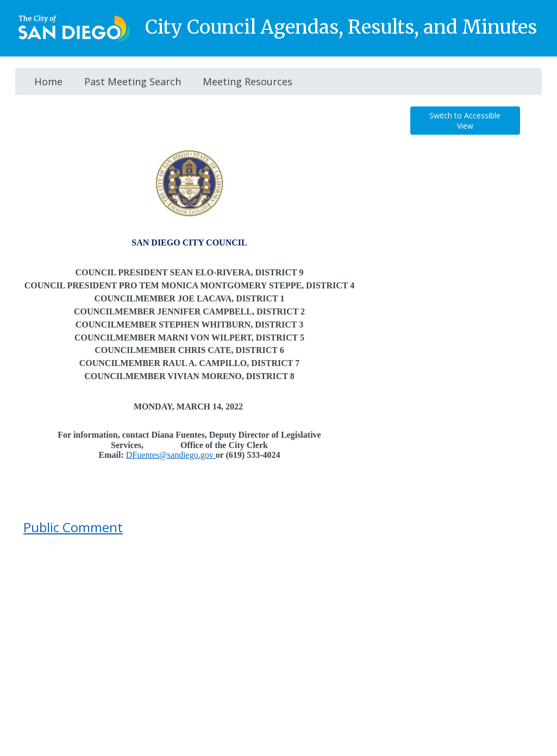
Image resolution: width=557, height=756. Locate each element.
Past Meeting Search (133, 81)
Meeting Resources (248, 81)
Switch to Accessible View (465, 121)
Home (48, 81)
